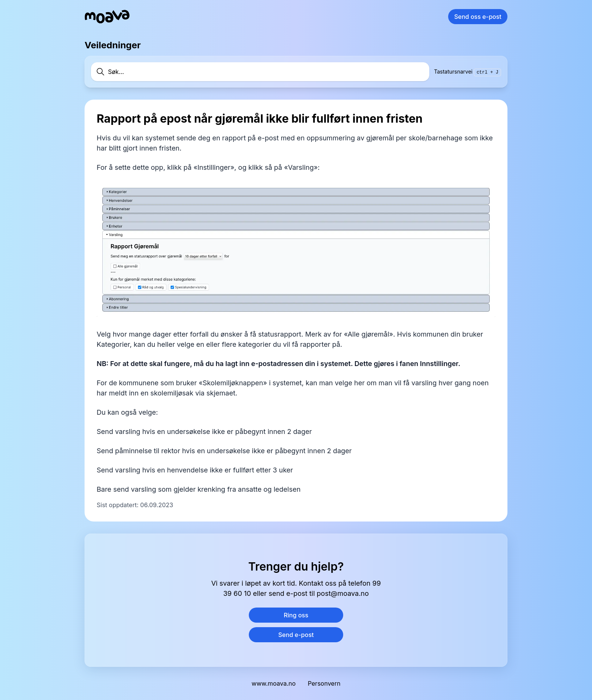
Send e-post (296, 635)
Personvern (324, 683)
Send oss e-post (478, 17)
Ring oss (296, 615)
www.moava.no (274, 683)
